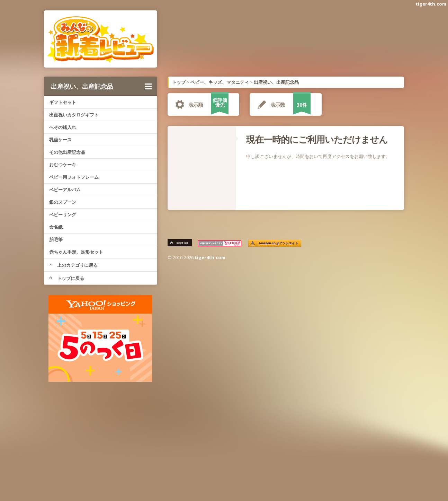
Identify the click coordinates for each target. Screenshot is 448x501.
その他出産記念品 (67, 152)
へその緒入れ (63, 127)
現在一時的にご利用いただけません (317, 139)
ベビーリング (63, 214)
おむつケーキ (63, 165)
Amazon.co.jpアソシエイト (279, 243)
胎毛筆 (56, 239)
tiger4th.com (431, 4)
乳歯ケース (60, 140)
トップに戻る (67, 278)
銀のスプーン (63, 202)
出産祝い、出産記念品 (101, 86)
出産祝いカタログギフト (74, 115)
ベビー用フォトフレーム (74, 177)
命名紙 (56, 227)
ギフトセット (63, 102)
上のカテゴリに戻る (73, 265)
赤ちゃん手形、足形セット (76, 252)
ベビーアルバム (65, 190)
